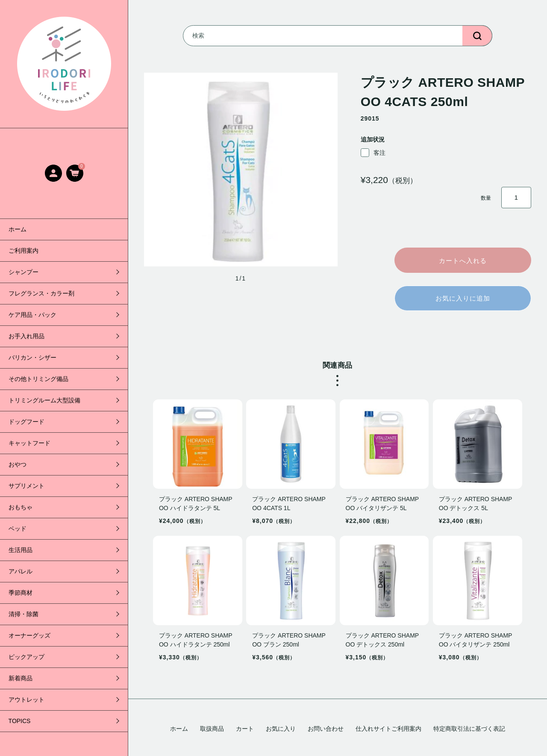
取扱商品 (212, 729)
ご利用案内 (24, 251)
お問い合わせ (326, 729)
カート (245, 729)
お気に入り (281, 729)
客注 (373, 153)
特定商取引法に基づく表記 (469, 729)
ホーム (18, 229)
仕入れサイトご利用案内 (388, 729)
